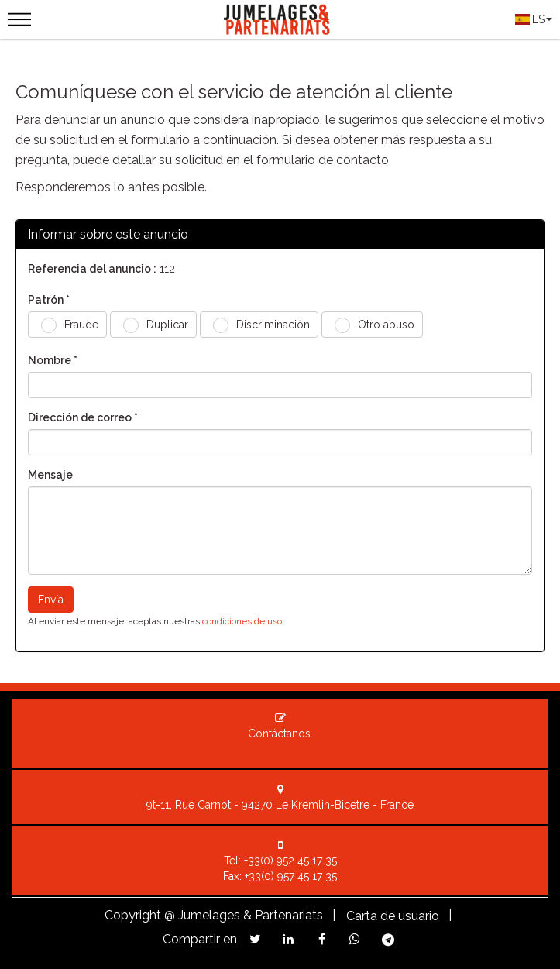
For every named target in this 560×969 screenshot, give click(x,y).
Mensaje (50, 475)
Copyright (133, 915)
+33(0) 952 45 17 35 (290, 861)
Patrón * (49, 300)
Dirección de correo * (83, 417)
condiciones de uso (242, 621)
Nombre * (53, 360)
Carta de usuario (393, 916)
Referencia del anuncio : (92, 269)
